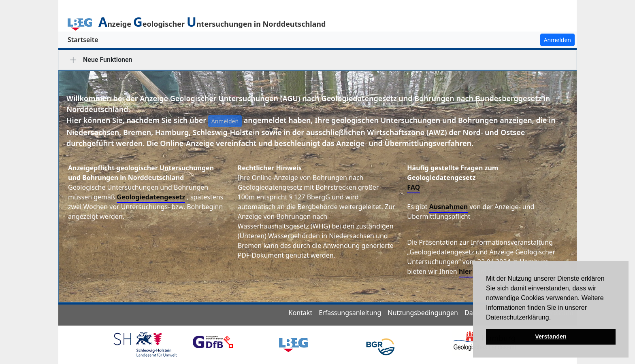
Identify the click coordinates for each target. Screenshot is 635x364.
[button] (554, 318)
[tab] (73, 60)
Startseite (83, 40)
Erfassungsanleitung (350, 313)
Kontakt (301, 313)
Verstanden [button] (551, 336)
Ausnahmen (449, 207)
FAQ (413, 187)
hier (466, 271)
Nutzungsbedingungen (423, 313)
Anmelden (557, 40)
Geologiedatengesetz (151, 197)
